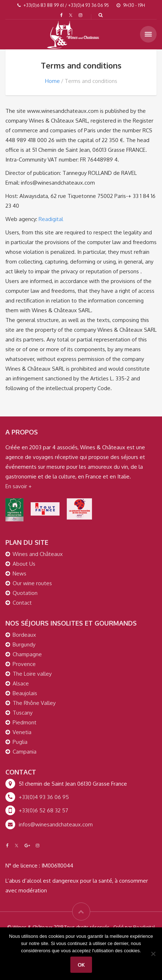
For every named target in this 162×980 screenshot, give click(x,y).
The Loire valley (32, 674)
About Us (24, 564)
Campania (25, 752)
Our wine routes (32, 583)
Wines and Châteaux (38, 554)
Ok (81, 965)
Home (52, 81)
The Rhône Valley (34, 703)
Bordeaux (24, 635)
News (19, 573)
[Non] (153, 954)
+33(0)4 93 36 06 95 (44, 797)
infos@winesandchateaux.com (56, 824)
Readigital (51, 219)
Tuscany (23, 713)
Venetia (22, 732)
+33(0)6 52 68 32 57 (43, 810)
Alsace (21, 683)
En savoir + (19, 486)
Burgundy (24, 644)
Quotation (25, 593)
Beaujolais (25, 693)
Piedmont (25, 722)
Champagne (27, 654)
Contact (22, 603)
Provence (24, 664)
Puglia (20, 742)
